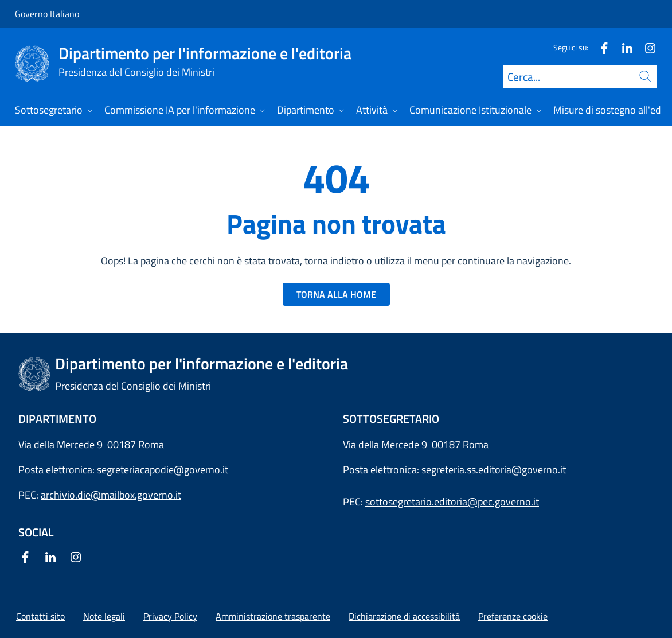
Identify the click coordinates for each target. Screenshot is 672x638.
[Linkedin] (623, 47)
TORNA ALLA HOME (336, 294)
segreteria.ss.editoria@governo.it (494, 470)
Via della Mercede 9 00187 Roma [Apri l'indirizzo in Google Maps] (91, 444)
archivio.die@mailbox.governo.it (111, 495)
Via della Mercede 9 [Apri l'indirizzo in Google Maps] (387, 444)
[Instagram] (646, 47)
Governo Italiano (47, 14)
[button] (513, 616)
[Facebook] (600, 47)
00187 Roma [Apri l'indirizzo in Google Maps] (460, 444)
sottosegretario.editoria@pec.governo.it (452, 502)
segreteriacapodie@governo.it (163, 470)
